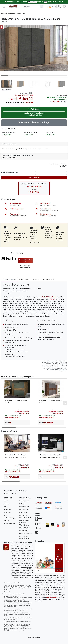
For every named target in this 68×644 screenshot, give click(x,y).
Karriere (6, 515)
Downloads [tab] (37, 279)
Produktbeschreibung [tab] (10, 279)
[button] (54, 7)
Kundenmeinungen (9, 518)
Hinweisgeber (24, 531)
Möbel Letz (4, 14)
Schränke (19, 14)
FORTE (24, 14)
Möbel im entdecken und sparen (34, 2)
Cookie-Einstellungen (26, 534)
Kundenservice (24, 507)
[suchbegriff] (31, 7)
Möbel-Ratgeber (24, 528)
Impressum (7, 509)
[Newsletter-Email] (46, 570)
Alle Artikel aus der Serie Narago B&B (25, 266)
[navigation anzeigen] (4, 7)
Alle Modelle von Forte (26, 260)
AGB (5, 507)
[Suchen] (41, 7)
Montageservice (24, 509)
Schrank (52, 299)
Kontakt (6, 501)
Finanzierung (23, 512)
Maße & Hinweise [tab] (25, 279)
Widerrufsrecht (24, 525)
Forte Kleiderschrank (49, 297)
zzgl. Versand (63, 95)
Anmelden (7, 504)
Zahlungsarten (24, 501)
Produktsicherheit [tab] (49, 279)
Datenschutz (7, 512)
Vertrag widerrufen (9, 524)
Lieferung (22, 504)
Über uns (6, 521)
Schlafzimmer (12, 14)
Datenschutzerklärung (52, 598)
